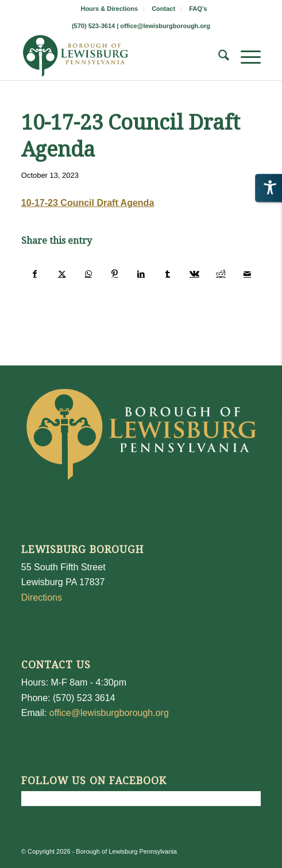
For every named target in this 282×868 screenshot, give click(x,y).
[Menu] (245, 57)
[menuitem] (109, 9)
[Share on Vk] (194, 274)
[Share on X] (62, 274)
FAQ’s (198, 9)
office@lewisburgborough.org (165, 26)
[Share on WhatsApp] (88, 274)
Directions (42, 598)
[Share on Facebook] (35, 274)
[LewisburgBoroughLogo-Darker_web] (117, 57)
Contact (163, 9)
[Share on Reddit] (221, 274)
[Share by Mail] (247, 274)
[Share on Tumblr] (168, 274)
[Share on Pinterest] (115, 274)
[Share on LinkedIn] (141, 274)
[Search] (218, 57)
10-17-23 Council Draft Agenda (88, 203)
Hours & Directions (109, 9)
